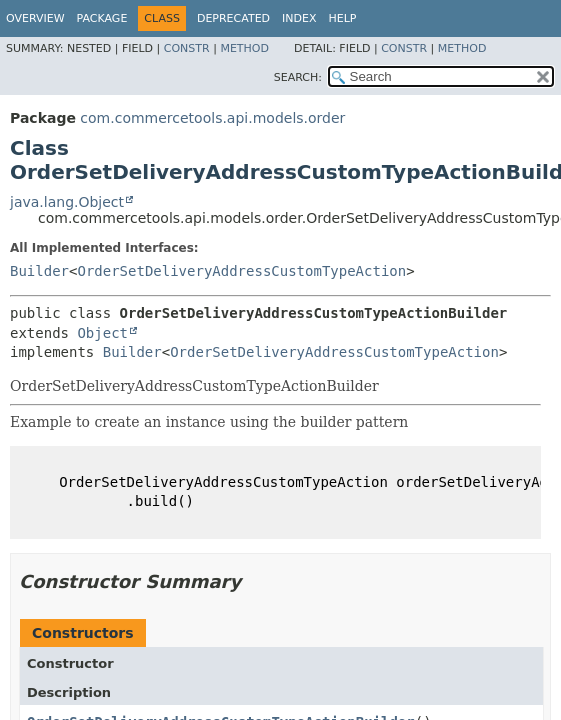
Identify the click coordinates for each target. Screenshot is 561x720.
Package (102, 18)
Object (102, 333)
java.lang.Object (67, 202)
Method (244, 48)
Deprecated (233, 18)
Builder (39, 271)
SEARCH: (298, 77)
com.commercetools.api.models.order (212, 118)
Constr (187, 48)
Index (299, 18)
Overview (35, 18)
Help (343, 18)
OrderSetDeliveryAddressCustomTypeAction (241, 271)
